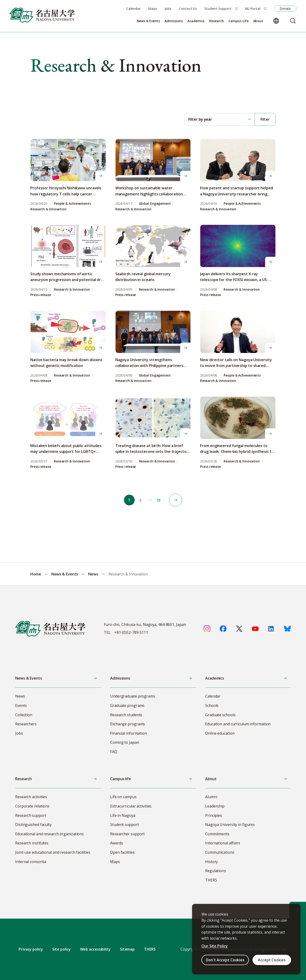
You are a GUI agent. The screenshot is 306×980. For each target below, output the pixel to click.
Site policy (62, 949)
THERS (150, 949)
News (93, 574)
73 (161, 500)
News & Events (65, 574)
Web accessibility (95, 949)
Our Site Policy (215, 946)
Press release (41, 295)
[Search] (293, 21)
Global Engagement (155, 204)
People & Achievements (72, 204)
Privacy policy (31, 949)
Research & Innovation (48, 209)
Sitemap (127, 949)
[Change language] (276, 21)
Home (36, 574)
